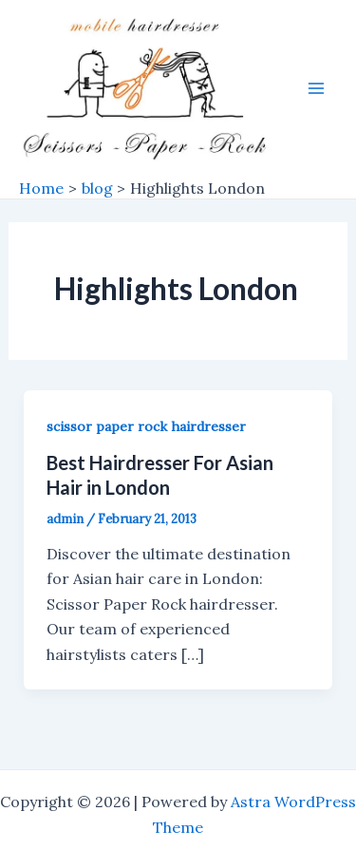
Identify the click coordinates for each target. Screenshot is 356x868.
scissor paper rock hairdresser (146, 426)
